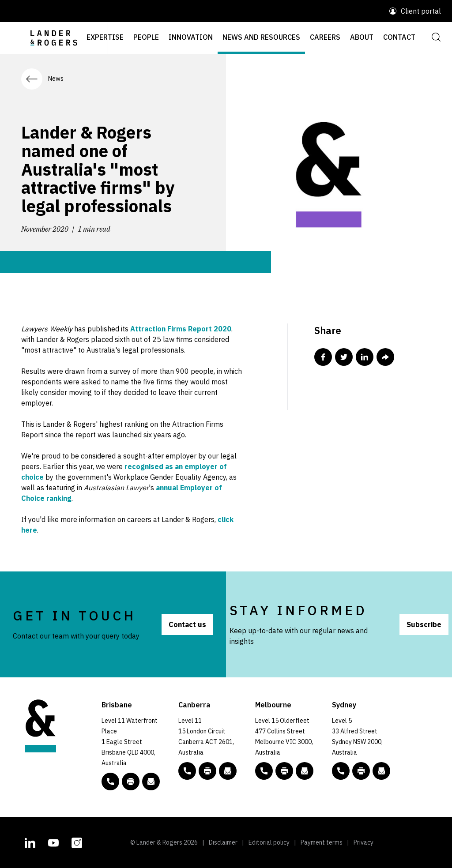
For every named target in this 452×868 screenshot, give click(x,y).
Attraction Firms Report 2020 (181, 329)
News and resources (261, 37)
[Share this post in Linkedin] (365, 357)
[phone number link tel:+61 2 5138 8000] (187, 771)
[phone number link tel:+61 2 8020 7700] (341, 771)
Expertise (105, 37)
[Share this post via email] (385, 357)
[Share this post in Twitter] (344, 357)
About (362, 37)
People (146, 37)
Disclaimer (223, 842)
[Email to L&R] (151, 782)
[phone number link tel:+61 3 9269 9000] (264, 771)
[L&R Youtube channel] (53, 842)
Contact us (187, 624)
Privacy (363, 842)
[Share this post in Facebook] (323, 357)
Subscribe (424, 624)
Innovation (191, 37)
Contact (399, 37)
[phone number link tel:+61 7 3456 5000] (110, 782)
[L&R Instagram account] (77, 842)
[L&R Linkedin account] (30, 842)
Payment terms (322, 842)
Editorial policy (269, 842)
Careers (325, 37)
